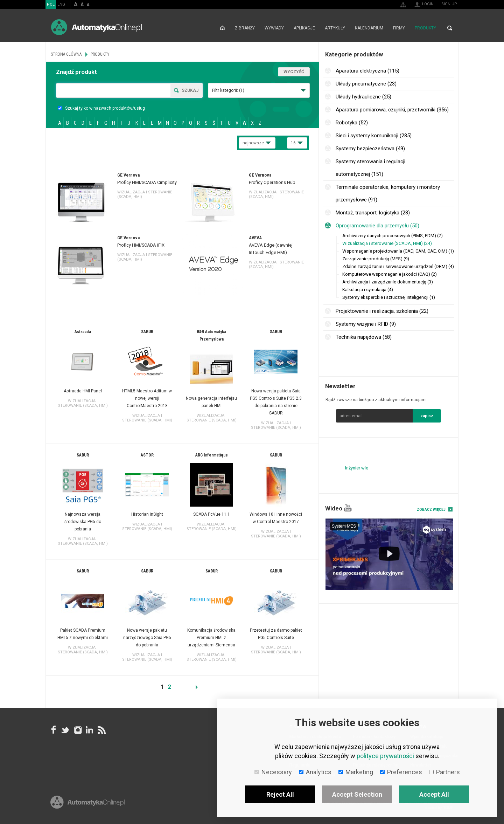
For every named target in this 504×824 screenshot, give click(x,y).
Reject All (280, 794)
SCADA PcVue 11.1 (212, 514)
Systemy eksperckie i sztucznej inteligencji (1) (389, 297)
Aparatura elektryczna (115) (367, 71)
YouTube (348, 508)
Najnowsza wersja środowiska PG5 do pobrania (83, 522)
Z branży (245, 28)
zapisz (427, 416)
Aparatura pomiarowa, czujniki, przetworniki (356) (392, 110)
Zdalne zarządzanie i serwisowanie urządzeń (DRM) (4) (398, 266)
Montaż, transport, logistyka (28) (373, 213)
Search (450, 28)
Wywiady (274, 28)
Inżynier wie (357, 468)
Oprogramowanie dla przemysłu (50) (377, 226)
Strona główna (222, 28)
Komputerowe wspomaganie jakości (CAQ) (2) (390, 274)
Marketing (356, 772)
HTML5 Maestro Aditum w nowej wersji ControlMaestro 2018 (147, 398)
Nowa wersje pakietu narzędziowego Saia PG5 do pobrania (147, 638)
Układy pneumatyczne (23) (366, 84)
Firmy (399, 28)
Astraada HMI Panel (83, 391)
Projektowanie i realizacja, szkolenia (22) (382, 311)
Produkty (425, 28)
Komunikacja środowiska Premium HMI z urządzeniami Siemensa (211, 638)
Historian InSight (147, 514)
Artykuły (335, 28)
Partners (444, 772)
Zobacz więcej (431, 510)
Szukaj (190, 90)
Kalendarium (369, 28)
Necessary (273, 772)
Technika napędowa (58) (364, 337)
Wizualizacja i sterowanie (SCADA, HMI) (83, 403)
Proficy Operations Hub (272, 182)
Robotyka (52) (352, 123)
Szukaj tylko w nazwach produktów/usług (101, 108)
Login (428, 4)
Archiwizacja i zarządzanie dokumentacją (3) (388, 282)
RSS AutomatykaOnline (101, 730)
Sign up (449, 4)
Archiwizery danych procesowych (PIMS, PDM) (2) (393, 236)
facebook (54, 730)
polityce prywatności (385, 756)
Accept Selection (357, 794)
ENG (61, 4)
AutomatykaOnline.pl (96, 27)
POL (51, 4)
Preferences (401, 772)
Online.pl (87, 802)
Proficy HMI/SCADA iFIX (141, 245)
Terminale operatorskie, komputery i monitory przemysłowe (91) (388, 193)
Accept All (434, 794)
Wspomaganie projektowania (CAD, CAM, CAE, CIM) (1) (398, 251)
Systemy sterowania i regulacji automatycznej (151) (370, 168)
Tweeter (65, 730)
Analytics (315, 772)
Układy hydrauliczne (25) (363, 97)
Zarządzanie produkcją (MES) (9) (376, 259)
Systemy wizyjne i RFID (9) (366, 324)
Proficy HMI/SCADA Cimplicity (147, 182)
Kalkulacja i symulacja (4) (368, 290)
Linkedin (89, 730)
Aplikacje (304, 28)
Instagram (77, 730)
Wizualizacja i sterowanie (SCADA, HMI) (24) (387, 243)
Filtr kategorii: (228, 90)
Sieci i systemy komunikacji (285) (374, 136)
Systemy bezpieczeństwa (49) (370, 149)
